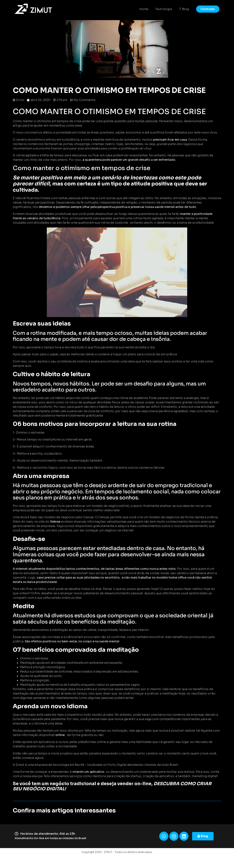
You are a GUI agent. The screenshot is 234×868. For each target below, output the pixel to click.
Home (144, 9)
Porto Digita (117, 765)
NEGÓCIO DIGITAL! (44, 789)
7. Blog (184, 9)
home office (178, 578)
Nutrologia (164, 9)
